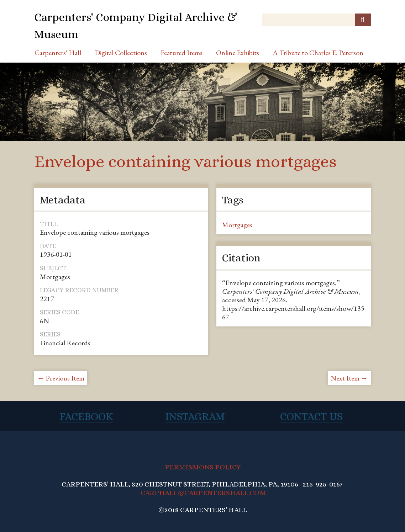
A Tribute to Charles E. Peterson (318, 53)
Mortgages (237, 225)
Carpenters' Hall (58, 53)
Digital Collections (121, 53)
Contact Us (311, 416)
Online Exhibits (238, 53)
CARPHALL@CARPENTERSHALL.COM (203, 493)
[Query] (316, 20)
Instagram (195, 416)
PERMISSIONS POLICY (203, 467)
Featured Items (182, 53)
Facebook (86, 416)
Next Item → (349, 378)
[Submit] (363, 20)
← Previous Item (61, 378)
